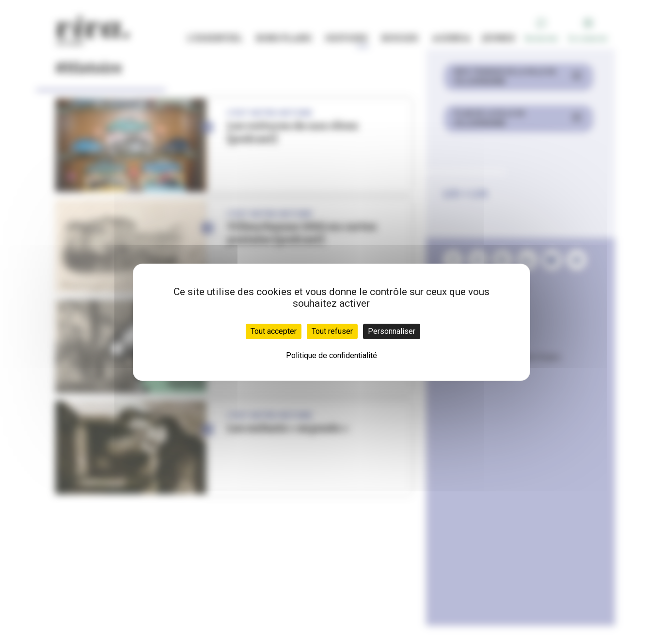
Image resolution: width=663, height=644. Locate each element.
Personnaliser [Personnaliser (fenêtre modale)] (392, 331)
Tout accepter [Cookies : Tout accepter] (274, 331)
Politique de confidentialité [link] (331, 355)
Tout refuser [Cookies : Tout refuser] (332, 331)
